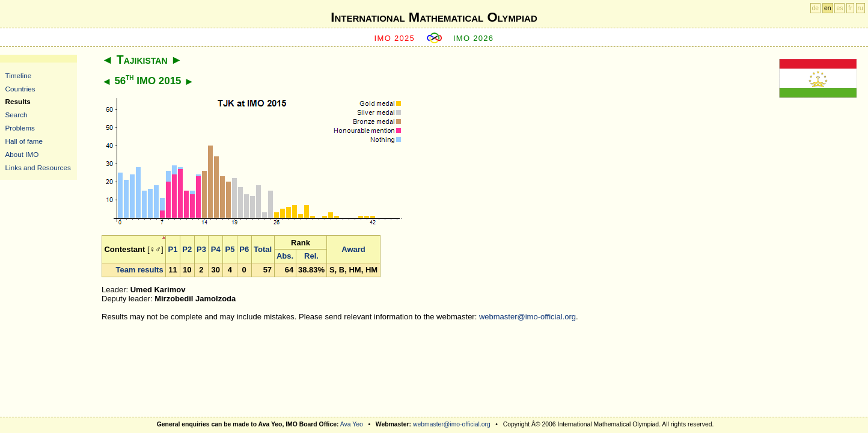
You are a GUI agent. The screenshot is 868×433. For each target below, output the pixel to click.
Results (18, 101)
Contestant (124, 249)
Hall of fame (24, 141)
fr (850, 8)
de (816, 8)
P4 (216, 249)
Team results (139, 270)
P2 (187, 249)
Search (17, 115)
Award (353, 249)
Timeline (19, 75)
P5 (230, 249)
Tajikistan (142, 60)
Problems (20, 128)
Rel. (311, 256)
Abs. (285, 256)
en (828, 8)
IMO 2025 (395, 38)
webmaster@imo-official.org (527, 317)
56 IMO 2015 (148, 81)
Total (263, 249)
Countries (20, 89)
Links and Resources (38, 167)
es (839, 8)
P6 (244, 249)
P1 (173, 249)
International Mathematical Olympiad (434, 17)
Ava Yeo (352, 424)
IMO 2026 (474, 38)
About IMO (22, 154)
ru (860, 8)
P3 (201, 249)
